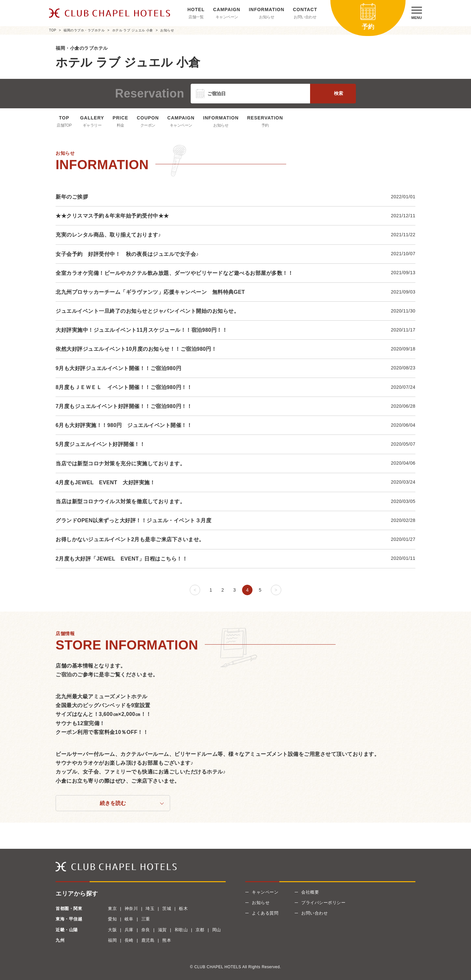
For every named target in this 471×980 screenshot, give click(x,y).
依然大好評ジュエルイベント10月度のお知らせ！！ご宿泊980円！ (136, 349)
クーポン (148, 125)
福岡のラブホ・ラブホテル (84, 30)
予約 (265, 125)
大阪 (112, 930)
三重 (146, 919)
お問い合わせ (305, 17)
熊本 (167, 940)
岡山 (217, 930)
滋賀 (162, 930)
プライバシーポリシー (323, 903)
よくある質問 (265, 913)
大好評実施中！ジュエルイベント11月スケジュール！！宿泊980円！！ (142, 330)
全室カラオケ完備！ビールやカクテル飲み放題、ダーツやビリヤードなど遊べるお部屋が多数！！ (174, 273)
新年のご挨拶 (72, 197)
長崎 (129, 940)
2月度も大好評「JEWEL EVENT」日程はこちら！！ (122, 559)
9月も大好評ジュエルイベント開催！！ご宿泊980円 (118, 368)
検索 (339, 93)
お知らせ (267, 17)
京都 (200, 930)
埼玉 (150, 909)
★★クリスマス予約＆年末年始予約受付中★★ (112, 216)
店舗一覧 (196, 17)
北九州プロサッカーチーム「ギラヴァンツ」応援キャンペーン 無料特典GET (150, 292)
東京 (112, 909)
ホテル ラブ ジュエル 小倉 (133, 30)
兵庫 (129, 930)
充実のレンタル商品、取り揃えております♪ (108, 235)
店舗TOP (64, 125)
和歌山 (181, 930)
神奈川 (131, 909)
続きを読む (113, 803)
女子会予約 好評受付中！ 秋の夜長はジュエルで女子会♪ (127, 254)
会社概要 (310, 892)
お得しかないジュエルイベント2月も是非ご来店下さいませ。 (130, 539)
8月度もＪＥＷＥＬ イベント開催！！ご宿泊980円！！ (124, 387)
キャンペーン (227, 17)
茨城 (167, 909)
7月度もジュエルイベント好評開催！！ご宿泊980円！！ (124, 406)
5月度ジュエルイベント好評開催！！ (100, 444)
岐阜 (129, 919)
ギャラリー (92, 125)
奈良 (146, 930)
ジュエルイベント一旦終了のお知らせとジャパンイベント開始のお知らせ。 (147, 311)
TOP (53, 30)
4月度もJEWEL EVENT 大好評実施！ (108, 482)
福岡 (112, 940)
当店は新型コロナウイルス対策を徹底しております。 (120, 501)
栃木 (183, 909)
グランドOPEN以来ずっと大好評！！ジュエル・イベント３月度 (133, 520)
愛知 (112, 919)
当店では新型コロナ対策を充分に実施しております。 (120, 463)
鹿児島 (148, 940)
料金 (121, 125)
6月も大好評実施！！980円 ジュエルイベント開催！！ (124, 425)
